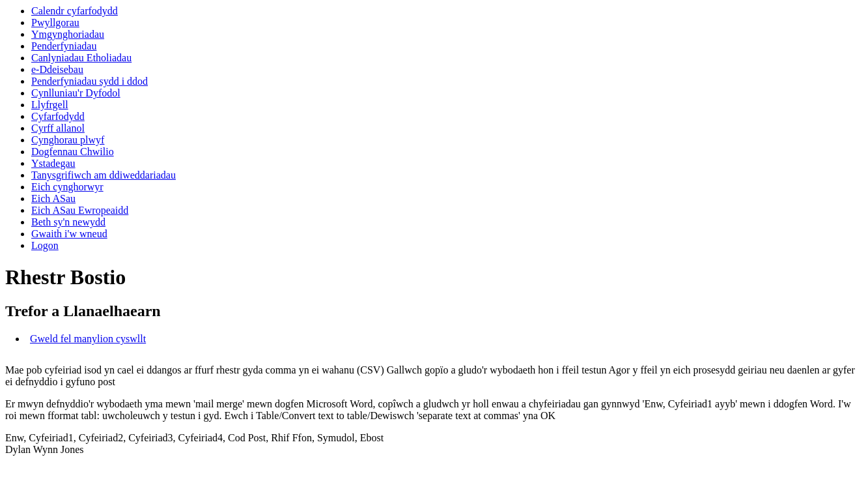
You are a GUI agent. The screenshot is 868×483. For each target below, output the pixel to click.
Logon (45, 245)
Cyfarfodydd (58, 116)
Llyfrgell (50, 105)
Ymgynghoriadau (68, 34)
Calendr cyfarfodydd (75, 11)
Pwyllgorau (55, 22)
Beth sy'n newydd (68, 222)
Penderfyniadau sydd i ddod (90, 81)
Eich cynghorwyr (67, 187)
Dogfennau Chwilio (73, 152)
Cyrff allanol (58, 128)
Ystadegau (53, 163)
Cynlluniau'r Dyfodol (76, 93)
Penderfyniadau (64, 46)
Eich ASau (53, 198)
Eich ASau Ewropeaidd (80, 210)
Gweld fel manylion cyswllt (88, 339)
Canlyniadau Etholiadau (81, 58)
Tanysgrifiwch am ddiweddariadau (104, 175)
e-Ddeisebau (57, 69)
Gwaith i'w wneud (69, 234)
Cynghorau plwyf (68, 140)
